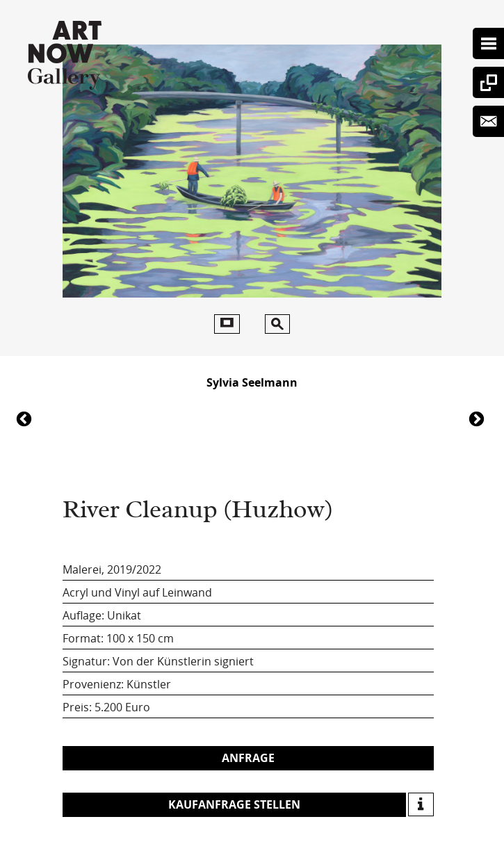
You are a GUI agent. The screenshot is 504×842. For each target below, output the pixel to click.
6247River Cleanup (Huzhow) (26, 418)
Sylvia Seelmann (252, 382)
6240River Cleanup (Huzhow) (478, 418)
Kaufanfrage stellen (234, 804)
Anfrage (248, 758)
